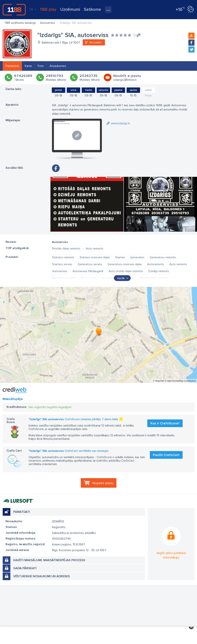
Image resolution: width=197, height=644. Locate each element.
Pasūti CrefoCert (166, 455)
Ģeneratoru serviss (90, 264)
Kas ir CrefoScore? (165, 423)
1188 (14, 10)
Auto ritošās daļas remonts (126, 271)
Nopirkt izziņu (103, 483)
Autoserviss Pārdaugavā (88, 271)
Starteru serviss (62, 264)
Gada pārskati (25, 568)
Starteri (120, 257)
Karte (28, 66)
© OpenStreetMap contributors (180, 381)
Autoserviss (60, 271)
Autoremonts (156, 264)
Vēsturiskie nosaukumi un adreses (42, 576)
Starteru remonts (63, 257)
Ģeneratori (137, 257)
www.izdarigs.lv (120, 123)
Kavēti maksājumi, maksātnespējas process (49, 560)
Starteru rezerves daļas (95, 257)
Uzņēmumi (70, 9)
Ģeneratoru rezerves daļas (125, 264)
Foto (41, 66)
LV (33, 9)
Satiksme (92, 9)
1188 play (48, 9)
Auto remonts (95, 249)
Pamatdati (12, 66)
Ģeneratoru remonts (163, 257)
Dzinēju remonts (159, 271)
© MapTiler (158, 381)
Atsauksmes (58, 66)
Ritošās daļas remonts (66, 249)
